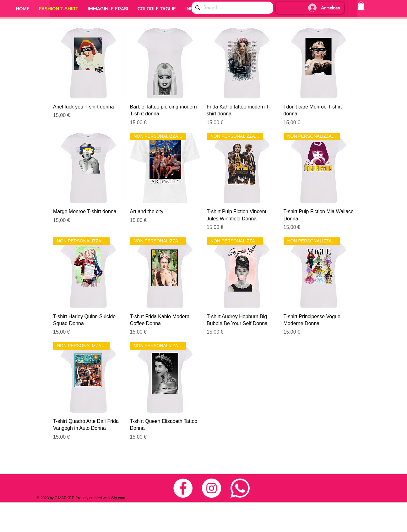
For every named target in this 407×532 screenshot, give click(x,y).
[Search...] (232, 8)
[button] (361, 6)
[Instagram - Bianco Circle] (212, 488)
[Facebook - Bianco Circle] (183, 488)
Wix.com (118, 498)
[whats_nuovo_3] (240, 488)
